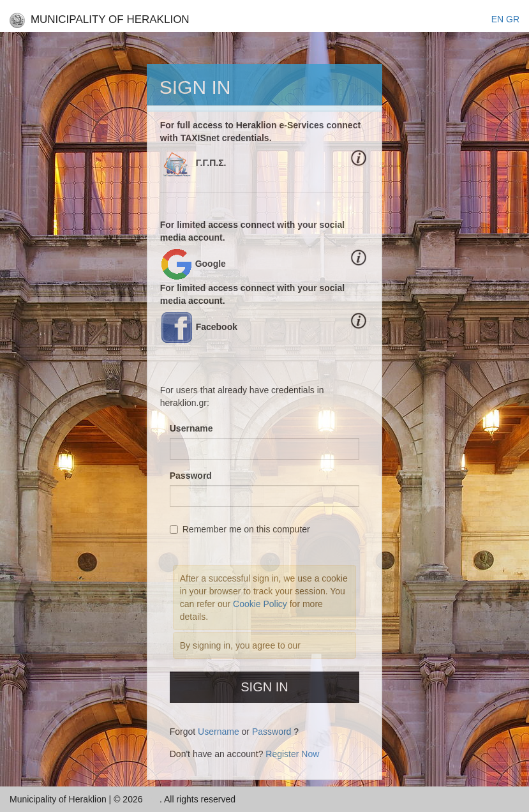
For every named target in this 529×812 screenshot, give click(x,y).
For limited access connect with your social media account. (252, 231)
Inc (152, 799)
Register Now (292, 754)
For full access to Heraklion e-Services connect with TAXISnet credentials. (260, 132)
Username (191, 428)
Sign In (264, 687)
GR (513, 19)
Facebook (217, 327)
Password (191, 476)
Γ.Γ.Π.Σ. (211, 163)
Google (211, 264)
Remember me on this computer (240, 529)
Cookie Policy (261, 604)
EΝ (497, 19)
